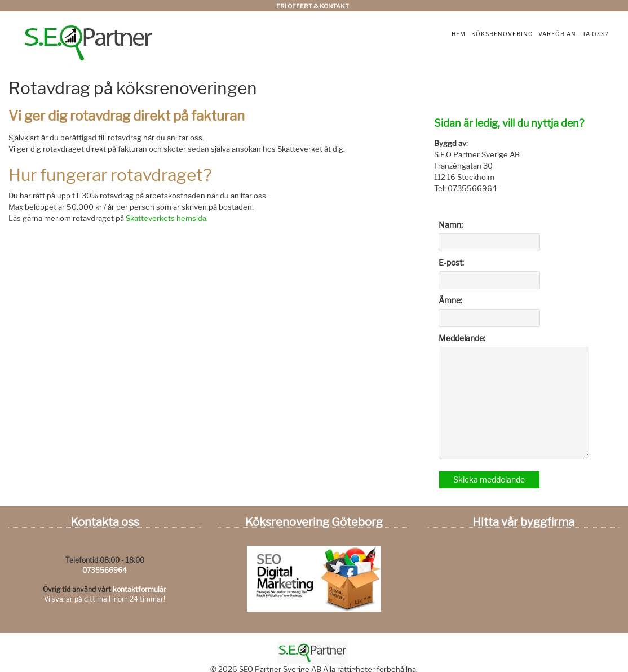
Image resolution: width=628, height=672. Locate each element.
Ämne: (450, 300)
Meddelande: (462, 338)
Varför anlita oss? (573, 34)
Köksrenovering (502, 34)
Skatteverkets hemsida (166, 218)
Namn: (451, 225)
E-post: (451, 262)
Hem (459, 34)
